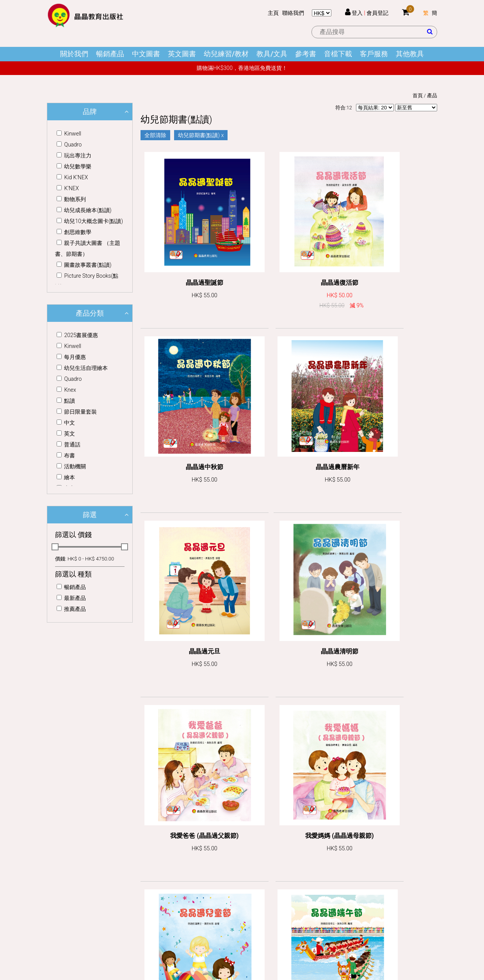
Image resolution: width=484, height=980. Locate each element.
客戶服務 (374, 54)
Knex (66, 390)
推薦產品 (71, 609)
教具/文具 (272, 54)
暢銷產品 (110, 54)
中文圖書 (146, 54)
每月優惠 (71, 357)
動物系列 (71, 199)
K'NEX (68, 188)
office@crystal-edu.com (87, 876)
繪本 (66, 477)
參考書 (306, 54)
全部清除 (155, 135)
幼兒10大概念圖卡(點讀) (90, 221)
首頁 (418, 96)
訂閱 (418, 841)
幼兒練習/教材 (226, 54)
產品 (432, 96)
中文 (66, 423)
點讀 (66, 401)
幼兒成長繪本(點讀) (84, 210)
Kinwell (69, 134)
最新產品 (71, 598)
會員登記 (377, 13)
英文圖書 (182, 54)
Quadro (69, 145)
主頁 (273, 13)
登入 (357, 13)
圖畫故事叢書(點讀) (84, 265)
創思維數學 (74, 232)
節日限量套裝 (77, 412)
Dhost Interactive (256, 935)
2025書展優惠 (77, 335)
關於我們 (74, 54)
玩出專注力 (74, 155)
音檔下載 (338, 54)
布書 (66, 455)
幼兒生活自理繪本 (82, 368)
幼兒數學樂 (74, 166)
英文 (66, 434)
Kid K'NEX (72, 177)
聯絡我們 (293, 13)
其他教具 (410, 54)
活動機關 (71, 466)
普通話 (69, 444)
